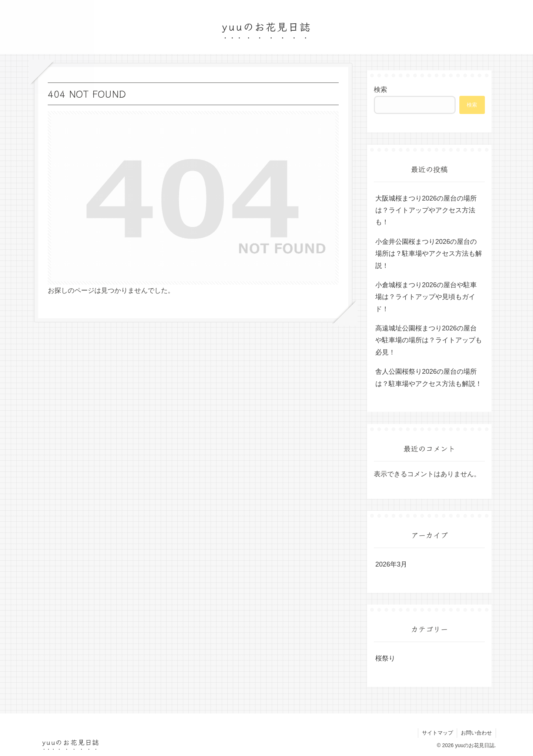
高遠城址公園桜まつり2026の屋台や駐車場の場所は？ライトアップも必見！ (429, 340)
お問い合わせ (476, 733)
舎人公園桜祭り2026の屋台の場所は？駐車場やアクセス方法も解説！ (429, 377)
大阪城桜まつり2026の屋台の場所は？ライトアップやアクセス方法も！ (426, 210)
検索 (381, 90)
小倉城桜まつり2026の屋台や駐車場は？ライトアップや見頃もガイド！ (426, 297)
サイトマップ (438, 733)
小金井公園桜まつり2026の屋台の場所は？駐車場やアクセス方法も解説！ (429, 254)
